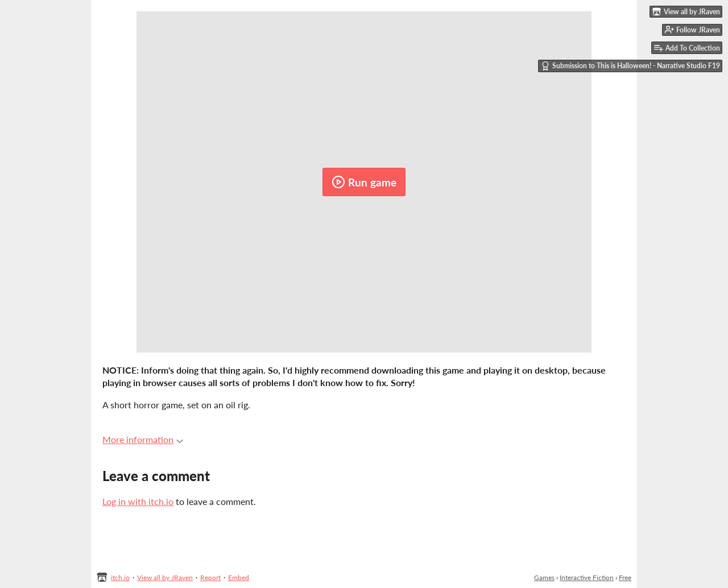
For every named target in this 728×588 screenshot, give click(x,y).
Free (625, 577)
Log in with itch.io (138, 501)
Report (210, 577)
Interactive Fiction (587, 577)
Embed (239, 577)
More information (143, 439)
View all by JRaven (165, 577)
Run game (364, 182)
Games (544, 577)
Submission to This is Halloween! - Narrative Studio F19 (630, 66)
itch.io (120, 577)
